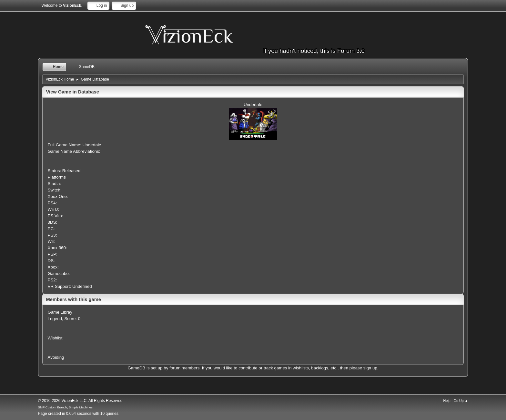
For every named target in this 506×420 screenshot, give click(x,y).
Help (447, 401)
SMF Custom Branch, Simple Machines (65, 407)
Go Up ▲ (461, 401)
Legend (55, 319)
